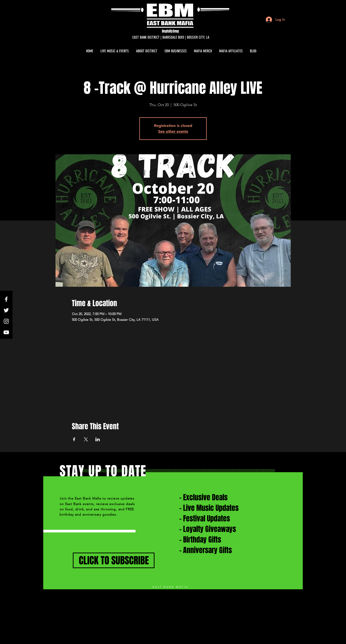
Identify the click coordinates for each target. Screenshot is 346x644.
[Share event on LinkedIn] (98, 439)
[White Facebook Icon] (6, 299)
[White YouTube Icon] (6, 332)
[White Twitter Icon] (6, 310)
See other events (173, 131)
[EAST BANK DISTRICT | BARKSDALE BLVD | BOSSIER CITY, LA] (171, 37)
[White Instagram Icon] (6, 321)
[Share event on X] (86, 439)
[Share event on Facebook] (74, 439)
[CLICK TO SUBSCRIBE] (114, 560)
